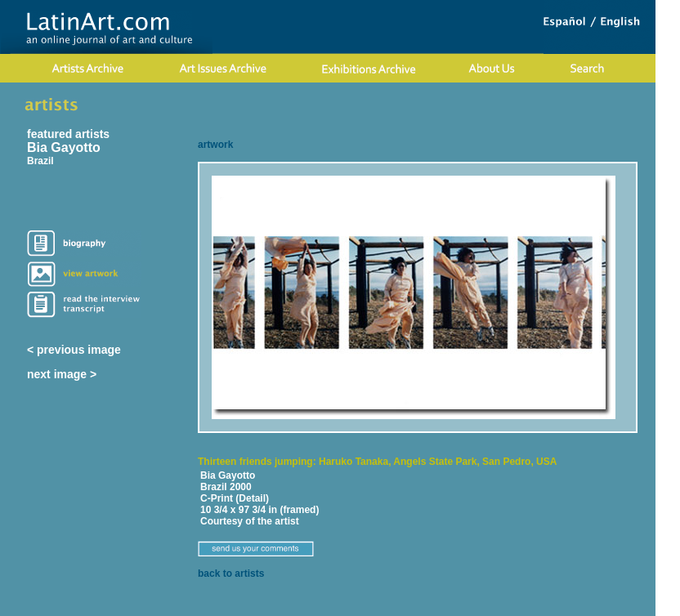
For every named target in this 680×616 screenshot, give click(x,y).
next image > (62, 374)
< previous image (74, 350)
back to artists (231, 574)
